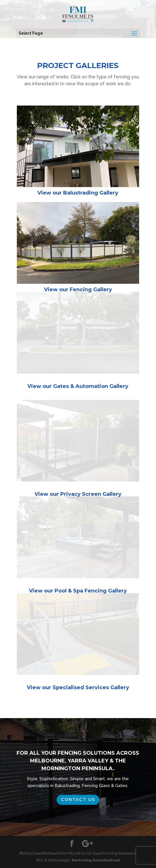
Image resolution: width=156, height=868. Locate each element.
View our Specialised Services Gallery (78, 687)
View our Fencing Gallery (78, 290)
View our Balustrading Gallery (78, 193)
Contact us (78, 800)
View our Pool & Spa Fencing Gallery (78, 591)
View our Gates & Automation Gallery (78, 386)
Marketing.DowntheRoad (96, 860)
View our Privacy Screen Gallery (78, 494)
